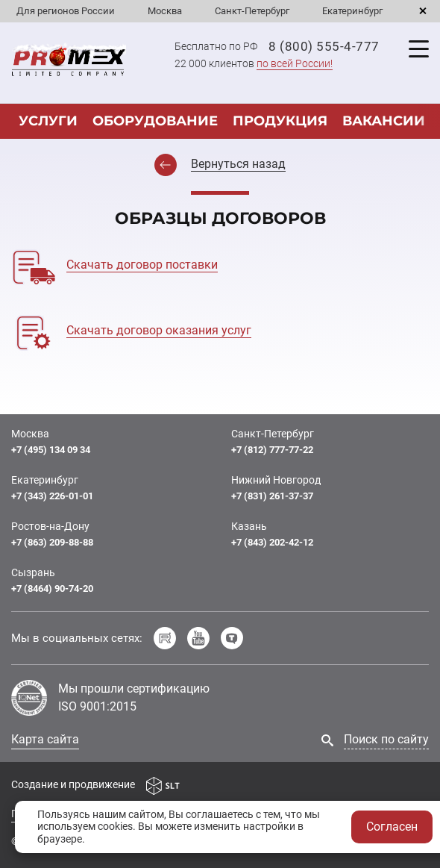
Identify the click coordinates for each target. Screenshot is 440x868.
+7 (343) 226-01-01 (52, 496)
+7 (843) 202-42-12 (272, 542)
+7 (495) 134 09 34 (51, 450)
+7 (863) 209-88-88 (52, 542)
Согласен (392, 827)
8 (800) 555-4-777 (324, 46)
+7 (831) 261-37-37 (272, 496)
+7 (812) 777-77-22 (272, 450)
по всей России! (295, 63)
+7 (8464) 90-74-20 (52, 588)
